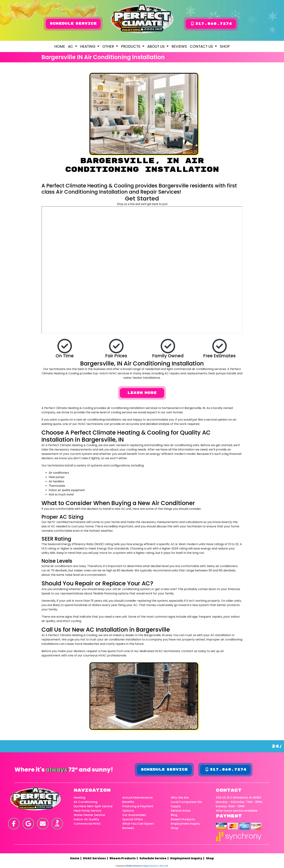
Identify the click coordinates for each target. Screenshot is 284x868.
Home (60, 46)
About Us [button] (156, 46)
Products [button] (131, 46)
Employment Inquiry (185, 824)
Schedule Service (73, 24)
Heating (80, 798)
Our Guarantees (134, 815)
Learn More (142, 393)
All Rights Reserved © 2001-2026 (155, 866)
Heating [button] (88, 46)
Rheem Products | (124, 858)
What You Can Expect (138, 824)
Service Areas (181, 811)
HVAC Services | (96, 858)
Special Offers (133, 820)
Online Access (133, 866)
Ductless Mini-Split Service (93, 806)
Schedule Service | (154, 858)
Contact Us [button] (202, 46)
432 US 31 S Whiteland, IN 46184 (238, 798)
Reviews (179, 46)
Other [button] (109, 46)
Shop (225, 46)
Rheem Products (183, 820)
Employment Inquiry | (188, 858)
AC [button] (71, 46)
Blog (174, 815)
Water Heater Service (89, 815)
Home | (77, 858)
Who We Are (180, 798)
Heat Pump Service (87, 811)
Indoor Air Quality (86, 820)
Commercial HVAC (87, 824)
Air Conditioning (86, 802)
